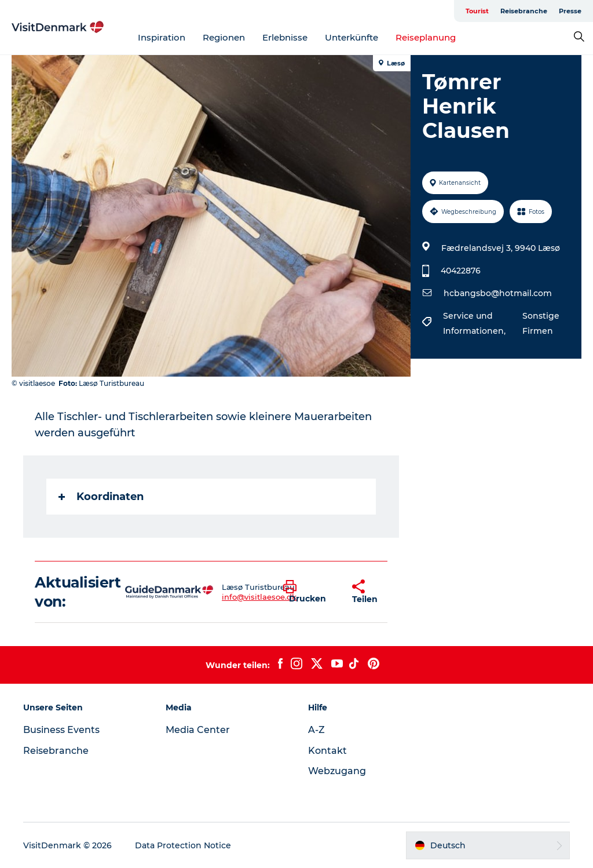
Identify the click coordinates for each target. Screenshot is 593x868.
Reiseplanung (426, 37)
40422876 (461, 271)
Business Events (61, 730)
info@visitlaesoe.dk (259, 597)
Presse (570, 11)
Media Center (198, 730)
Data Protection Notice (183, 845)
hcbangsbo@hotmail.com (498, 293)
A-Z (316, 730)
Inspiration (162, 37)
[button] (309, 592)
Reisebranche (524, 11)
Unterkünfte (352, 37)
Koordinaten (101, 497)
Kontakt (327, 751)
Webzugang (337, 771)
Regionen (224, 37)
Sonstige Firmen (541, 323)
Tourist (477, 11)
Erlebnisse (285, 37)
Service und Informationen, (475, 323)
